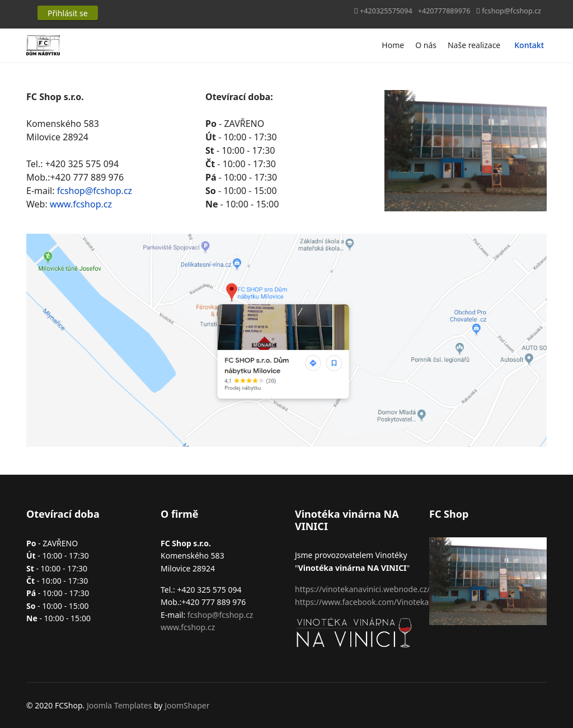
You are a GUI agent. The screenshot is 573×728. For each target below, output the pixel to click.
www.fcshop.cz (81, 204)
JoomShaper (187, 705)
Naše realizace (474, 45)
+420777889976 (444, 11)
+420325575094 (386, 11)
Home (393, 45)
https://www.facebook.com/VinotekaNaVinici (377, 602)
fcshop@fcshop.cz (511, 11)
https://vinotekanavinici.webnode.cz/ (362, 589)
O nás (426, 45)
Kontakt (529, 45)
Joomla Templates (119, 705)
